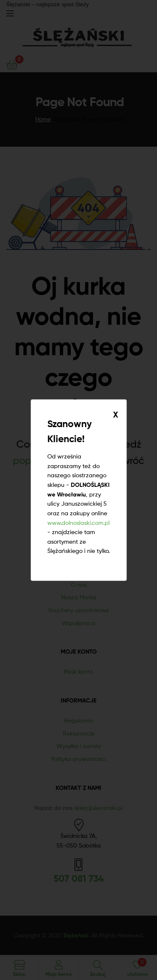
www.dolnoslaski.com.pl (78, 522)
